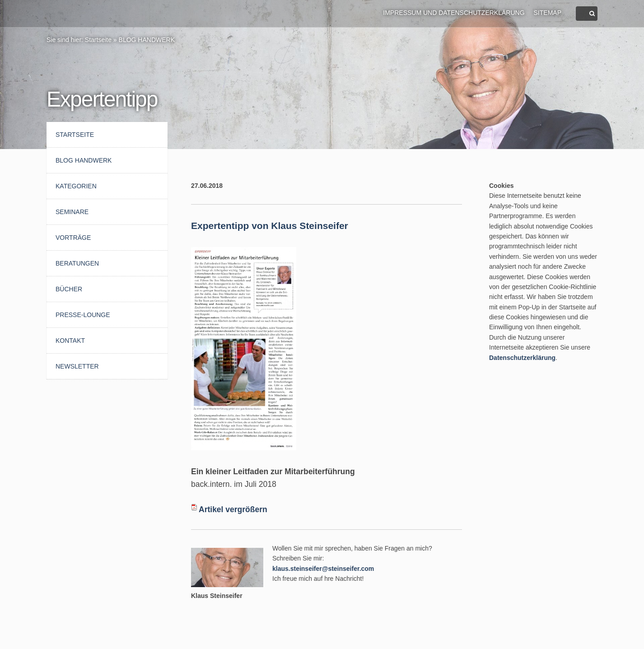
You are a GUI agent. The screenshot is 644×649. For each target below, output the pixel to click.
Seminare (72, 212)
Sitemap (548, 13)
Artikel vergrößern (233, 509)
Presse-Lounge (83, 315)
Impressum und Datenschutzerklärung (454, 13)
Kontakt (70, 341)
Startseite (98, 40)
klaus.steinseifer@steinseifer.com (323, 569)
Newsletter (77, 366)
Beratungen (77, 263)
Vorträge (73, 238)
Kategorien (76, 186)
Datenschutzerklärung (522, 358)
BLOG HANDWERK (147, 40)
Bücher (69, 289)
